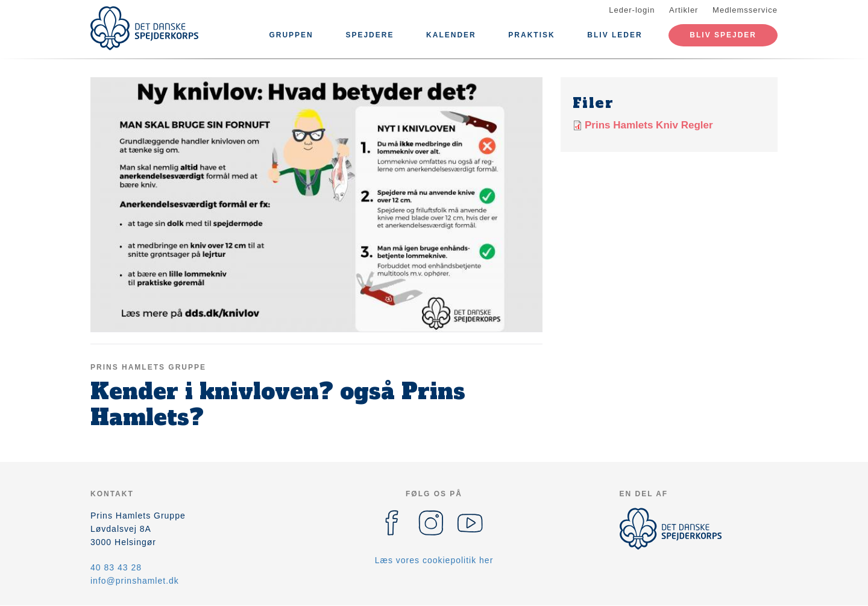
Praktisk (531, 35)
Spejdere (370, 35)
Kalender (451, 35)
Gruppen (291, 35)
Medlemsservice (745, 10)
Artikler (684, 10)
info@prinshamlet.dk (135, 581)
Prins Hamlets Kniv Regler (649, 125)
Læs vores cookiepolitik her (434, 560)
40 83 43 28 (116, 567)
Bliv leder (615, 35)
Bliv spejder (723, 35)
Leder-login (632, 10)
